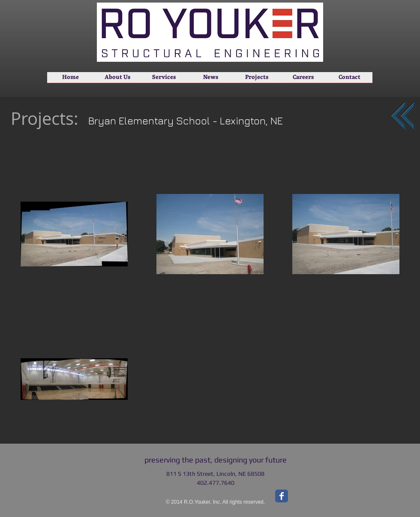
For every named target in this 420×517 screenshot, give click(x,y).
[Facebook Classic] (282, 496)
